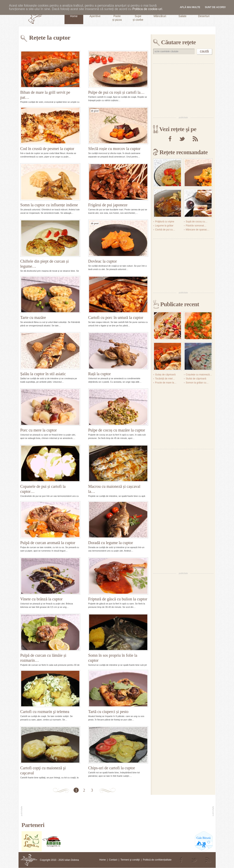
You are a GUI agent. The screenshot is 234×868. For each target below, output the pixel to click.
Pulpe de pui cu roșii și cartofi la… (116, 92)
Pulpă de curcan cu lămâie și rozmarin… (43, 658)
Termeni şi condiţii (130, 860)
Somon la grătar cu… (197, 383)
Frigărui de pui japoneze (108, 205)
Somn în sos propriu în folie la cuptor (113, 658)
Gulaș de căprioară (165, 375)
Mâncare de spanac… (198, 230)
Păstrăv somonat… (196, 226)
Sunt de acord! (215, 7)
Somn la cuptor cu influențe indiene (49, 205)
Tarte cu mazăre (33, 317)
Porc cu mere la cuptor (39, 430)
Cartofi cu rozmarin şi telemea (45, 712)
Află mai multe (190, 7)
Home (103, 860)
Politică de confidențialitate (157, 860)
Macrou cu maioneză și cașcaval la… (114, 489)
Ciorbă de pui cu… (165, 230)
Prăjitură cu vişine (165, 222)
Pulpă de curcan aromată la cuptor (48, 543)
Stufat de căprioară (196, 379)
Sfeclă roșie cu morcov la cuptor (114, 149)
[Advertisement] (183, 90)
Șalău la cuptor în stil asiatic (43, 374)
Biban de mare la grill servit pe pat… (45, 95)
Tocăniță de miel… (165, 379)
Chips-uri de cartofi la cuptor (112, 768)
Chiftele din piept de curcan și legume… (45, 264)
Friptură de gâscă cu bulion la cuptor (118, 599)
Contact (113, 860)
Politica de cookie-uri (147, 9)
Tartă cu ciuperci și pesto (108, 712)
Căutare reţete (178, 42)
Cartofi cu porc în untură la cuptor (116, 317)
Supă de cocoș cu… (197, 222)
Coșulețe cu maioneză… (199, 375)
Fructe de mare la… (166, 383)
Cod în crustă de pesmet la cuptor (47, 149)
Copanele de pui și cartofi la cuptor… (43, 489)
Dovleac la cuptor (103, 261)
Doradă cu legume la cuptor (111, 543)
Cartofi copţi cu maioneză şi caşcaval (43, 770)
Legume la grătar (164, 226)
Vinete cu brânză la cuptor (42, 599)
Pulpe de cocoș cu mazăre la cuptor (117, 430)
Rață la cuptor (100, 374)
